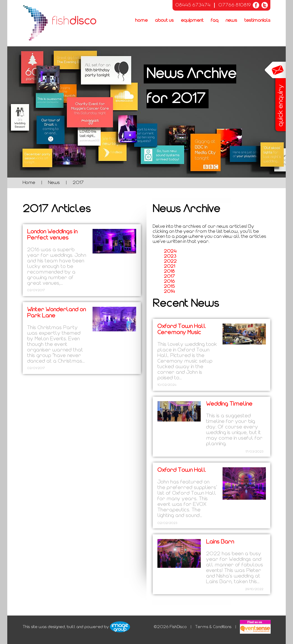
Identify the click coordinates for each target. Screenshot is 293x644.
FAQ (215, 21)
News (231, 21)
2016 (169, 282)
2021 (169, 266)
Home (141, 21)
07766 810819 (235, 5)
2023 (170, 256)
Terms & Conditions (213, 627)
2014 (169, 292)
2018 (169, 271)
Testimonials (257, 21)
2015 (169, 287)
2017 (169, 276)
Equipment (192, 21)
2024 (170, 251)
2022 (170, 261)
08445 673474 (193, 5)
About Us (164, 21)
